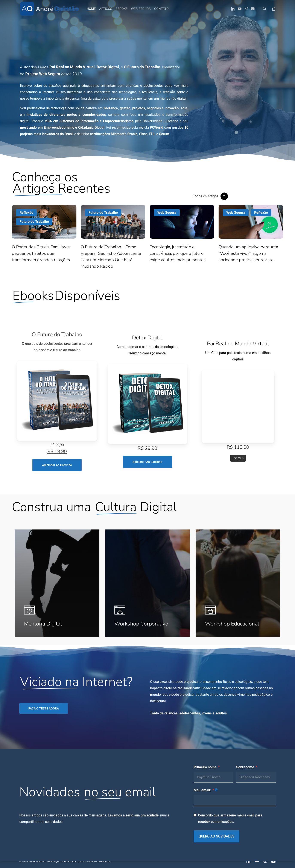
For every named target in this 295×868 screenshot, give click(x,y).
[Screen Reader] (57, 401)
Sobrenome (245, 767)
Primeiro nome (205, 767)
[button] (210, 196)
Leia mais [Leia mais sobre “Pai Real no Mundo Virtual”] (238, 458)
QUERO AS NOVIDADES (217, 836)
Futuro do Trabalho (34, 222)
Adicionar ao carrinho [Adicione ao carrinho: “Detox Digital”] (147, 462)
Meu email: (202, 790)
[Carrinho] (273, 9)
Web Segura (167, 213)
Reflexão (26, 213)
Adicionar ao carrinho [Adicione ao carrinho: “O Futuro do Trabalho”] (57, 465)
